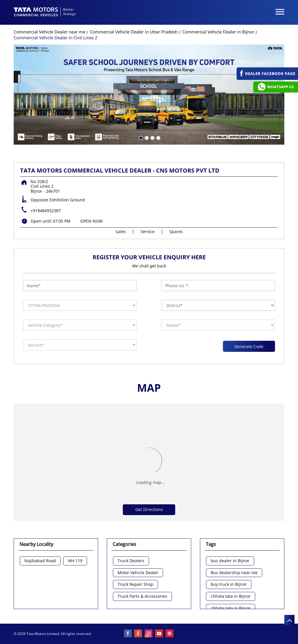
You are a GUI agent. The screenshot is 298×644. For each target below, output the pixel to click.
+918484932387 (46, 211)
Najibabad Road (40, 561)
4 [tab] (158, 137)
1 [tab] (140, 137)
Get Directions (149, 509)
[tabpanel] (149, 95)
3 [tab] (152, 137)
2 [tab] (146, 137)
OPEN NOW (92, 221)
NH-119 (75, 561)
